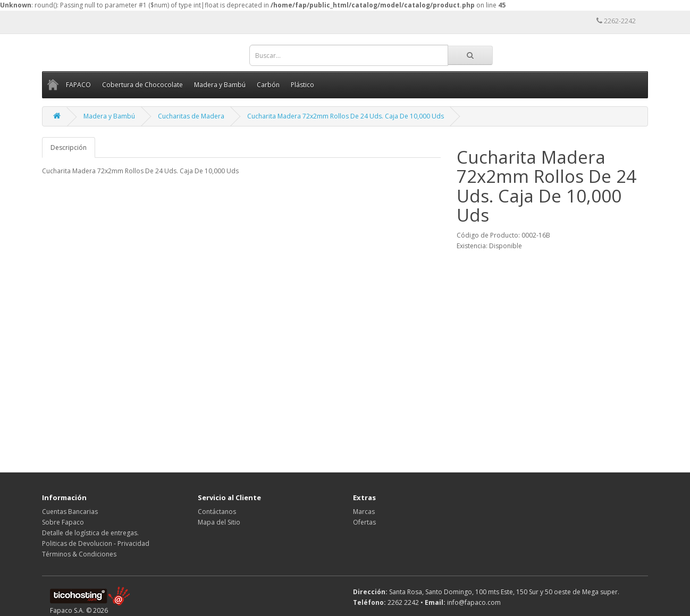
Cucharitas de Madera (191, 116)
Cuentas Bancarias (70, 512)
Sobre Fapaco (63, 522)
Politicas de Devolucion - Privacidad (96, 543)
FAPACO (78, 85)
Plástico (302, 85)
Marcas (364, 512)
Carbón (268, 85)
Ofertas (364, 522)
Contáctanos (217, 512)
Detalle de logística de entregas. (90, 533)
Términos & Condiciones (79, 554)
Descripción (69, 147)
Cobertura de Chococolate (142, 85)
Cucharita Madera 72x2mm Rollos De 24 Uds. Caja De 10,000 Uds (346, 116)
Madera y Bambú (220, 85)
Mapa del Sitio (219, 522)
